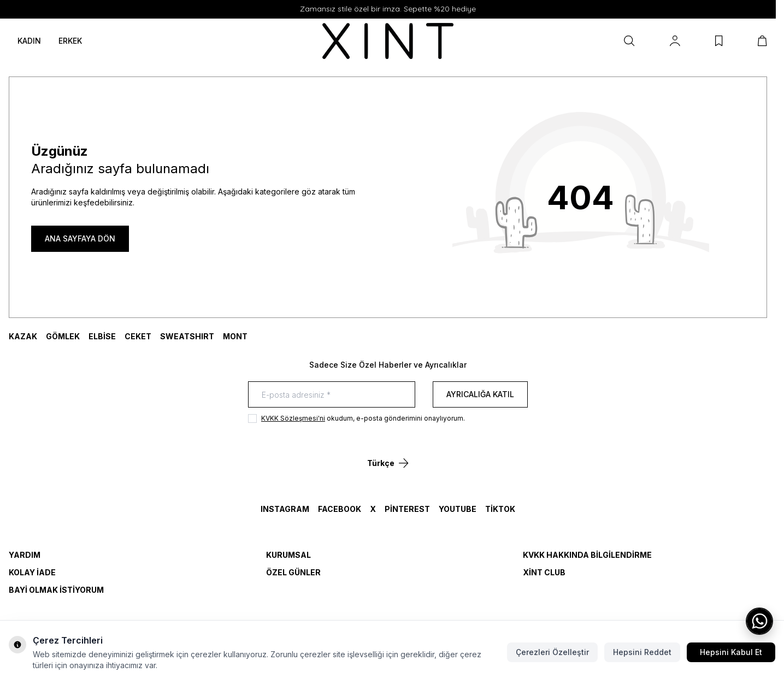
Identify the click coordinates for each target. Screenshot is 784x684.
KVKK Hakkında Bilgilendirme (587, 555)
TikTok (500, 509)
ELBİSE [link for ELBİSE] (102, 336)
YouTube (458, 509)
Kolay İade (32, 572)
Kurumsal (288, 555)
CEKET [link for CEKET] (138, 336)
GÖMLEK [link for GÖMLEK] (63, 336)
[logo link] (388, 41)
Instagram (285, 509)
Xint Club (544, 572)
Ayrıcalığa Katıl (480, 394)
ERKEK (70, 41)
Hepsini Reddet (642, 652)
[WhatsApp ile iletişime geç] (759, 621)
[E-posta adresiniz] (332, 394)
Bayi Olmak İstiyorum (56, 590)
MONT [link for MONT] (235, 336)
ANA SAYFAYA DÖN (80, 238)
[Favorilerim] (719, 41)
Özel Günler (293, 572)
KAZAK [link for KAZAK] (23, 336)
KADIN (29, 41)
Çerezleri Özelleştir (552, 652)
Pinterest (407, 509)
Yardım (25, 555)
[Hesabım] (675, 41)
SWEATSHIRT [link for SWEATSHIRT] (187, 336)
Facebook (340, 509)
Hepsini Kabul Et (731, 652)
